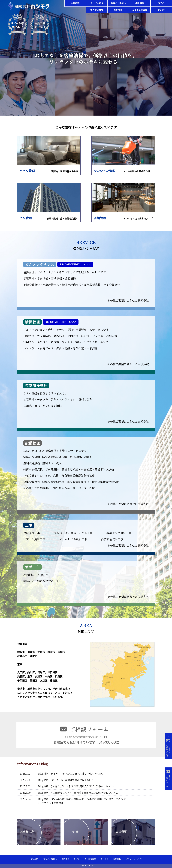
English (161, 10)
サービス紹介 (97, 3)
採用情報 (118, 10)
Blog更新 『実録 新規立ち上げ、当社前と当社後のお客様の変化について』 (79, 793)
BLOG (161, 3)
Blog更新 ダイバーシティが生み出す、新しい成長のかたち (71, 774)
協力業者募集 (97, 10)
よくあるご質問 (140, 10)
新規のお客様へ (118, 3)
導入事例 (140, 3)
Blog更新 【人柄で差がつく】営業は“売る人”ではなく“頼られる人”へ (76, 786)
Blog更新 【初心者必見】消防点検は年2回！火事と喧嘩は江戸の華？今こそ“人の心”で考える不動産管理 (82, 801)
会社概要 (75, 3)
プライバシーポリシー (135, 859)
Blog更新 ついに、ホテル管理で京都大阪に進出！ (66, 780)
